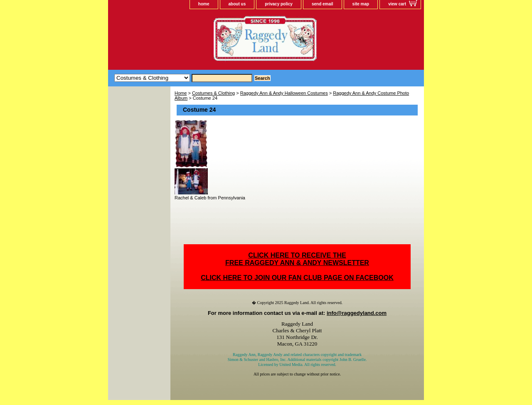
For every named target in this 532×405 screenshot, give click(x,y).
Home (181, 93)
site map (361, 4)
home (204, 4)
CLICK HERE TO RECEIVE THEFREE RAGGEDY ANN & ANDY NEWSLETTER (297, 259)
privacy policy (279, 4)
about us (237, 4)
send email (323, 4)
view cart (397, 4)
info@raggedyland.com (357, 313)
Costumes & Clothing (213, 93)
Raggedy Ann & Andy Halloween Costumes (284, 93)
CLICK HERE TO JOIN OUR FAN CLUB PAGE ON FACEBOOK (297, 278)
